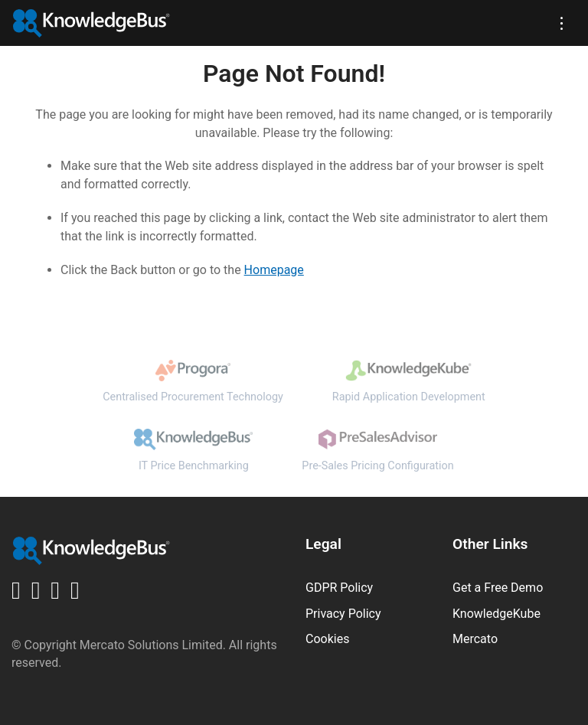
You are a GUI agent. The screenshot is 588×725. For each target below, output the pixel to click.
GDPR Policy (339, 588)
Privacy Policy (343, 614)
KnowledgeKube (497, 614)
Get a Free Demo (498, 588)
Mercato (475, 639)
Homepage (274, 270)
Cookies (327, 639)
